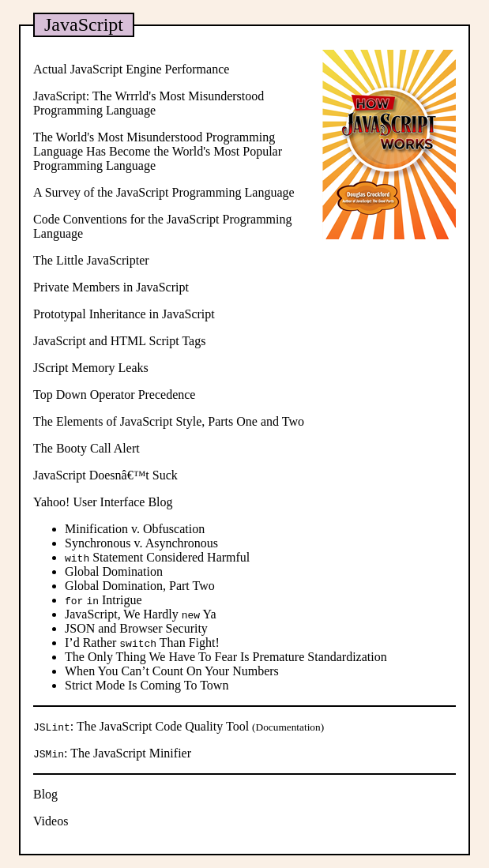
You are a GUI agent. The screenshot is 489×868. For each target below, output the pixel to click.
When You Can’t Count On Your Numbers (172, 671)
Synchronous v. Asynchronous (141, 543)
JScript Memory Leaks (91, 368)
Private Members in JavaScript (111, 287)
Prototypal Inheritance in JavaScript (124, 314)
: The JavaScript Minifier (112, 753)
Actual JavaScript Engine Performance (131, 69)
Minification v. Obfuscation (135, 529)
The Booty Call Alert (87, 448)
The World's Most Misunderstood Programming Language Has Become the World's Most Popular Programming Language (158, 151)
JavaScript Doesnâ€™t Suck (105, 475)
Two (293, 421)
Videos (51, 821)
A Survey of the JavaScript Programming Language (164, 192)
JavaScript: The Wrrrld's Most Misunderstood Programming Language (149, 103)
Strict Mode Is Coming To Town (147, 685)
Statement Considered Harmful (157, 557)
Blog (45, 794)
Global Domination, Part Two (140, 586)
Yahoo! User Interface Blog (103, 502)
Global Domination (114, 571)
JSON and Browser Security (136, 628)
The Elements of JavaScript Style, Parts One (145, 421)
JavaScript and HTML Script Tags (119, 341)
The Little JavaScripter (91, 260)
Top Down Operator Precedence (114, 395)
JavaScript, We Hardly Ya (141, 614)
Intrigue (103, 600)
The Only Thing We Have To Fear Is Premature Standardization (226, 657)
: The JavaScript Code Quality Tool (143, 726)
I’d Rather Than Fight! (142, 643)
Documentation (288, 727)
